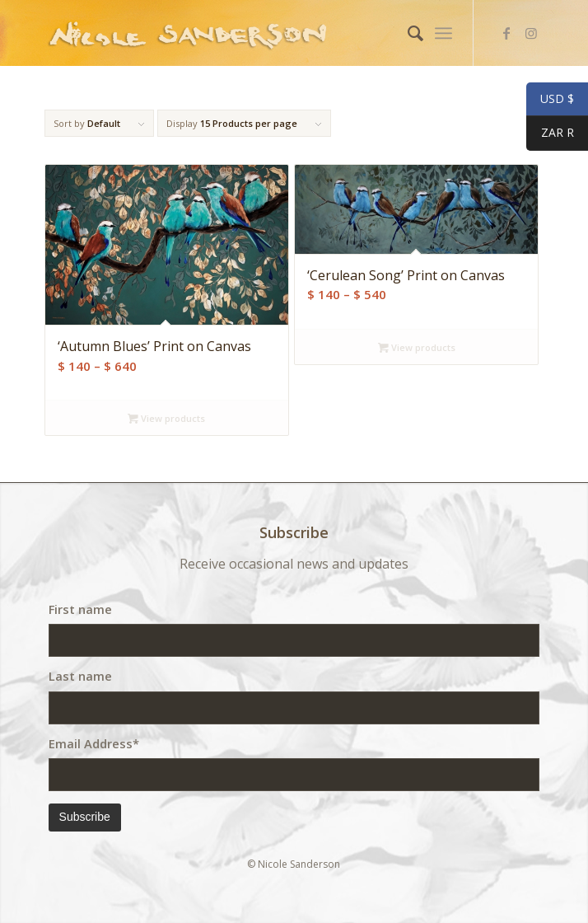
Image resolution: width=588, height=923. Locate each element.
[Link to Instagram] (531, 33)
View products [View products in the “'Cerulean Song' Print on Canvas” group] (417, 347)
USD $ (550, 100)
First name (80, 609)
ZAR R (550, 134)
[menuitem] (407, 33)
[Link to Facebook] (506, 33)
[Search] (407, 33)
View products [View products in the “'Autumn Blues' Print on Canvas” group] (166, 418)
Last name (80, 676)
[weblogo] (245, 33)
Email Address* (94, 743)
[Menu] (443, 33)
